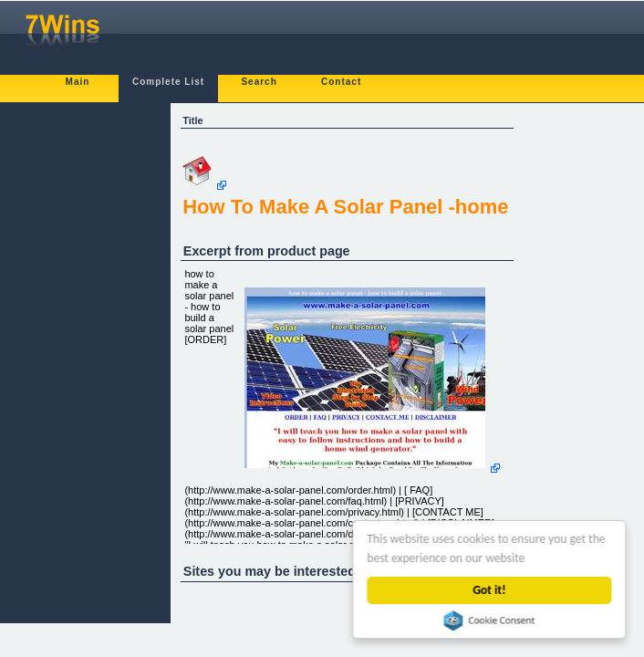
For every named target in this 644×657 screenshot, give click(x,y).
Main (78, 82)
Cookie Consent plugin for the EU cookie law (490, 620)
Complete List (168, 82)
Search (259, 82)
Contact (341, 82)
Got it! (490, 590)
